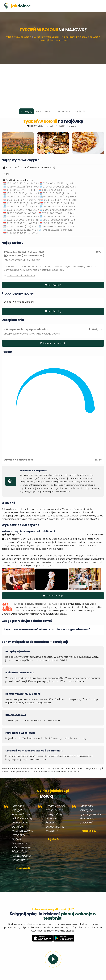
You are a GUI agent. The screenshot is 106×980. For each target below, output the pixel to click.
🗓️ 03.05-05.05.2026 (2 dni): (58, 193)
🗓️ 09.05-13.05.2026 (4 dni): (56, 227)
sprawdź (42, 756)
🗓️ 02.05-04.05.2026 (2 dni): (21, 187)
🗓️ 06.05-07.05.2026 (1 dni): (58, 210)
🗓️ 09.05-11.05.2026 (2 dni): (21, 230)
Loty (39, 111)
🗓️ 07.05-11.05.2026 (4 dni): (21, 213)
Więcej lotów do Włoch (19, 37)
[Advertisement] (53, 83)
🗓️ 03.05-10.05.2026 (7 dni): (21, 193)
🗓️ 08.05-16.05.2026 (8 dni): (57, 220)
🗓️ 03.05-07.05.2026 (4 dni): (57, 190)
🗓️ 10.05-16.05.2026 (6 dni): (56, 230)
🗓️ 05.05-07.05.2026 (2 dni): (58, 203)
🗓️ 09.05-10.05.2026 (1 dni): (21, 227)
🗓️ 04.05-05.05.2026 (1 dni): (58, 197)
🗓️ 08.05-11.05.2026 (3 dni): (57, 217)
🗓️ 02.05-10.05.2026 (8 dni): (57, 183)
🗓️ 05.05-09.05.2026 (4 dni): (21, 207)
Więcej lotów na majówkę (54, 40)
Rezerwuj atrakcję (53, 596)
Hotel (48, 111)
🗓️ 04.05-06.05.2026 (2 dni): (21, 200)
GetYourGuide (51, 604)
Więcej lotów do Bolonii (46, 37)
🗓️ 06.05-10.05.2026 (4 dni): (21, 210)
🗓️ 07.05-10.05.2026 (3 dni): (57, 213)
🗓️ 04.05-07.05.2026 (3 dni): (21, 197)
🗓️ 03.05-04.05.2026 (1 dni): (21, 190)
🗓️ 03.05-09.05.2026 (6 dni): (58, 187)
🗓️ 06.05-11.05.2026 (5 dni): (57, 207)
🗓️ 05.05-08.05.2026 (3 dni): (21, 203)
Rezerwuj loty (53, 285)
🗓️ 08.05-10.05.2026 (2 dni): (21, 220)
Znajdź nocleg (53, 311)
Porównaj (56, 738)
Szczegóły (27, 111)
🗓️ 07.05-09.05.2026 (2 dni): (21, 217)
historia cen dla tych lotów (21, 275)
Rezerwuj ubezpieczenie (53, 343)
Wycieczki (80, 111)
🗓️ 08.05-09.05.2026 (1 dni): (21, 223)
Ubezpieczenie (62, 111)
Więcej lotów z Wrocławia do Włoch (81, 37)
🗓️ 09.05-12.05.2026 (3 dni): (57, 223)
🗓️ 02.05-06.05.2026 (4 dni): (21, 183)
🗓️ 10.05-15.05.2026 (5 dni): (20, 233)
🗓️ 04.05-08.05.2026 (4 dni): (59, 200)
